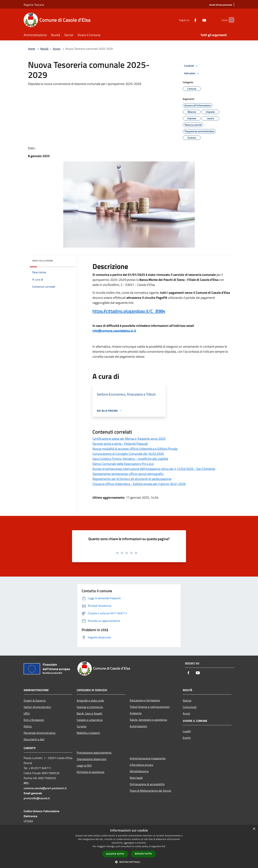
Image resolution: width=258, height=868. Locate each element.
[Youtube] (198, 20)
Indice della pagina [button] (43, 261)
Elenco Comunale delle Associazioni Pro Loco (123, 464)
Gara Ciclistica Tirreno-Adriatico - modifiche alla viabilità (130, 459)
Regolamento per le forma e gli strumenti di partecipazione (132, 479)
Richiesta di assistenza (90, 772)
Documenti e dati (34, 739)
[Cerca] (230, 20)
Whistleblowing (139, 771)
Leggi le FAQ (84, 765)
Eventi (187, 738)
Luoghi (187, 731)
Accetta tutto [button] (115, 854)
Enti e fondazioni (34, 720)
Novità (44, 49)
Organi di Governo (35, 700)
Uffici (27, 713)
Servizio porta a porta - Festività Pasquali (120, 444)
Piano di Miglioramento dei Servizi (150, 791)
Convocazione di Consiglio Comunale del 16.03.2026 (128, 454)
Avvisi (57, 49)
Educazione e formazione (145, 700)
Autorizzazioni (138, 726)
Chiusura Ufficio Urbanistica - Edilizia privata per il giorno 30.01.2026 (139, 484)
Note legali (136, 778)
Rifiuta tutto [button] (143, 854)
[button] (129, 862)
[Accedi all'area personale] (221, 5)
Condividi (191, 66)
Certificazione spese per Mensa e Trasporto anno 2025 (129, 439)
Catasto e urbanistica (90, 720)
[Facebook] (189, 20)
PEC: (26, 783)
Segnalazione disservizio (91, 759)
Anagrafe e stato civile (90, 700)
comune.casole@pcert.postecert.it (45, 788)
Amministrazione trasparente (148, 758)
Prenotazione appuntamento (94, 753)
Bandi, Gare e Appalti (89, 713)
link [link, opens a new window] (163, 846)
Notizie (187, 700)
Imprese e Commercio (90, 707)
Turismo (82, 726)
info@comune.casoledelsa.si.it (114, 331)
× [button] (254, 829)
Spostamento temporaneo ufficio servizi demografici (128, 474)
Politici (28, 726)
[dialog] (129, 847)
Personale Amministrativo (40, 733)
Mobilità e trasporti (88, 733)
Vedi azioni (192, 73)
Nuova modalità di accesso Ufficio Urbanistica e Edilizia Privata (135, 449)
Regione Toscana (34, 5)
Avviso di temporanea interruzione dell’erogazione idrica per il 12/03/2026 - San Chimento (154, 469)
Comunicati (190, 707)
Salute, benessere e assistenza (148, 720)
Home (32, 49)
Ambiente (136, 713)
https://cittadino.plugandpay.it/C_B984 (129, 311)
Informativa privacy (142, 765)
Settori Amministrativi (37, 707)
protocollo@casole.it (37, 798)
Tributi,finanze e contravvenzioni (150, 707)
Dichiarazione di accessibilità (147, 784)
